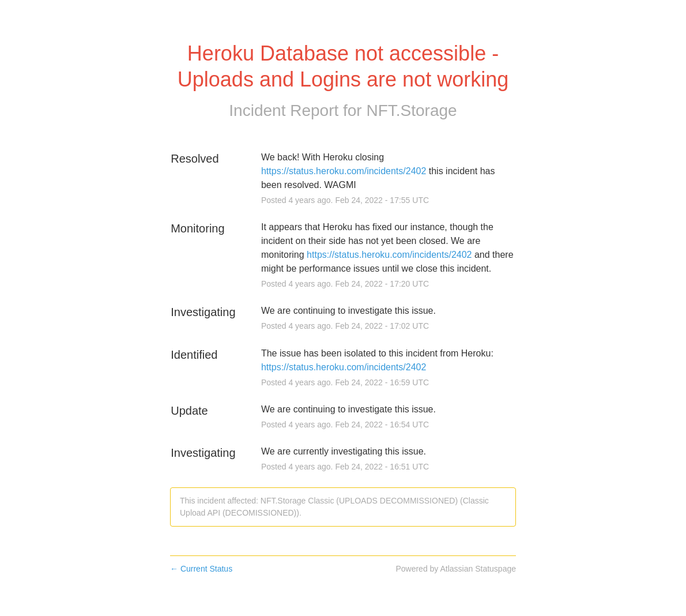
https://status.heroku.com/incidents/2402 (344, 171)
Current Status (201, 569)
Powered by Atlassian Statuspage (456, 569)
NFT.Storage (411, 110)
